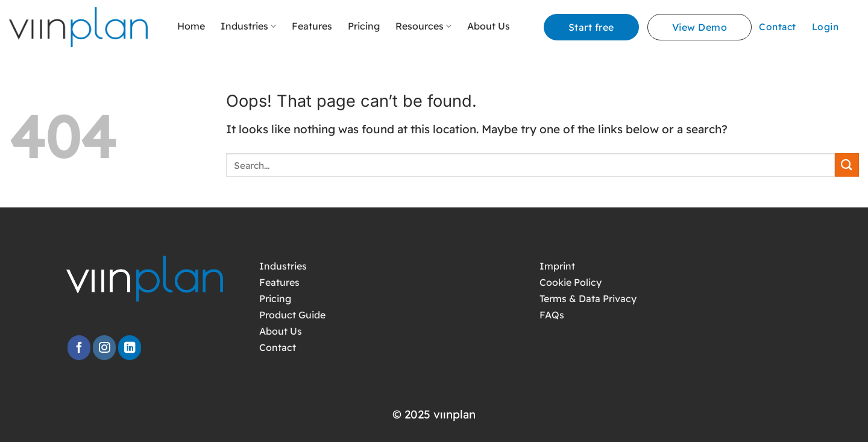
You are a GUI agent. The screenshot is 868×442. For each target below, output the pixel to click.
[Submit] (847, 165)
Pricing (364, 26)
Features (312, 26)
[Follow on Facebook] (79, 348)
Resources (423, 26)
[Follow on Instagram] (104, 348)
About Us (489, 26)
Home (191, 26)
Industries (248, 26)
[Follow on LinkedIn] (130, 348)
